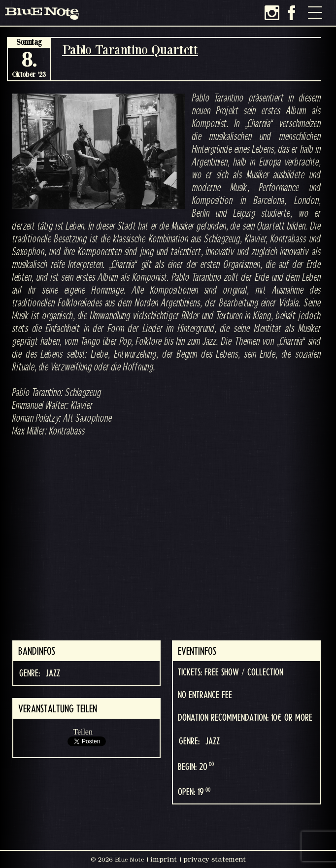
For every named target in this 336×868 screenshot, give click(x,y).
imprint (164, 859)
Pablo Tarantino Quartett (130, 50)
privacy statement (215, 859)
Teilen (83, 732)
